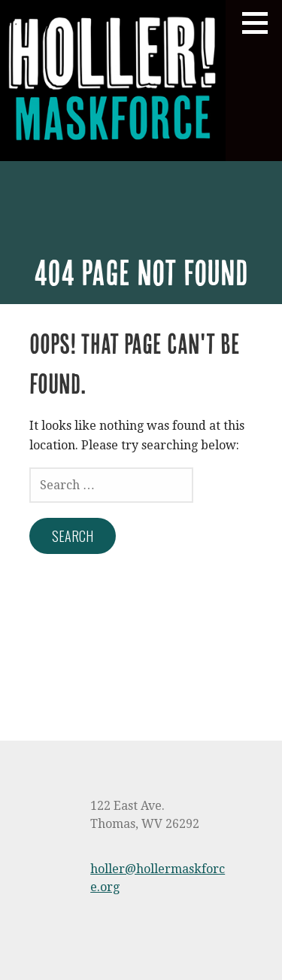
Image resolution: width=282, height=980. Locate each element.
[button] (260, 23)
